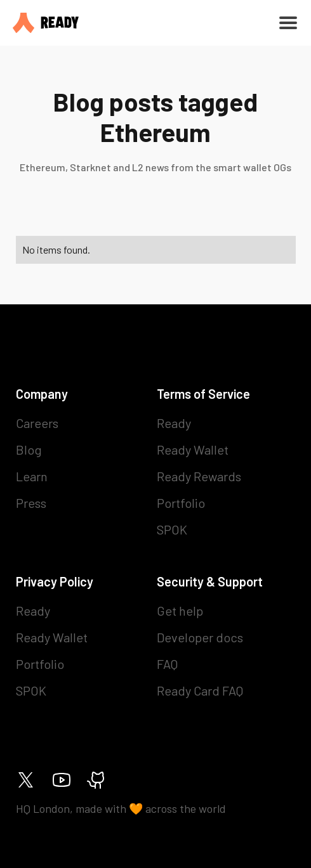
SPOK (172, 529)
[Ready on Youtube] (62, 780)
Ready (174, 423)
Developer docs (200, 637)
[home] (133, 23)
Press (31, 503)
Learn (32, 476)
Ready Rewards (199, 476)
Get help (180, 611)
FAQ (167, 664)
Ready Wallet (193, 450)
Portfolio (181, 503)
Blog (29, 450)
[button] (286, 23)
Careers (37, 423)
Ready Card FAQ (200, 690)
